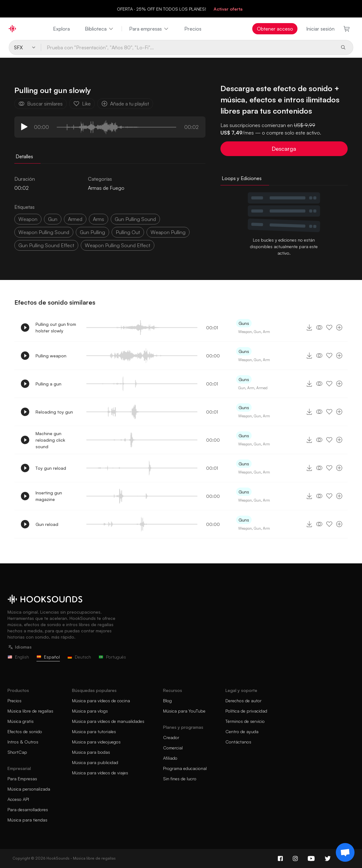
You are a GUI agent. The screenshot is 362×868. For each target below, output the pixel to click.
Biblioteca (99, 29)
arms (99, 219)
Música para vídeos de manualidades (108, 721)
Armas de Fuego (106, 188)
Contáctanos (238, 742)
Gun (257, 332)
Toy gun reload (51, 468)
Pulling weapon (51, 356)
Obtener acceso (275, 29)
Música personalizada (29, 789)
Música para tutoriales (94, 731)
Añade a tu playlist (125, 104)
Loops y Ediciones (242, 178)
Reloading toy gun (54, 412)
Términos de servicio (245, 721)
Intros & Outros (23, 742)
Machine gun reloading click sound (50, 440)
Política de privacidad (246, 711)
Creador (171, 737)
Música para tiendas (27, 820)
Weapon (245, 332)
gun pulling (92, 232)
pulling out (128, 232)
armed (75, 219)
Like (82, 104)
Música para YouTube (184, 711)
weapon (28, 219)
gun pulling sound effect (46, 245)
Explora (61, 29)
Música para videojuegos (96, 742)
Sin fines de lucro (180, 779)
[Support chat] (345, 852)
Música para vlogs (90, 711)
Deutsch (79, 657)
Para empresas (149, 29)
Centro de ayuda (242, 731)
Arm (266, 332)
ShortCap (17, 752)
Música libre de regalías (30, 711)
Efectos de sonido (25, 731)
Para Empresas (22, 779)
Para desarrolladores (28, 809)
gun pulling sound (135, 219)
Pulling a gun (48, 384)
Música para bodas (91, 752)
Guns (244, 323)
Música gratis (21, 721)
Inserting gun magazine (49, 496)
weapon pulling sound (44, 232)
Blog (167, 701)
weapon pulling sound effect (118, 245)
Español (48, 657)
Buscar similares (41, 104)
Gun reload (47, 524)
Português (112, 657)
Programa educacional (185, 768)
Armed (262, 388)
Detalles (24, 156)
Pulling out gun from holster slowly (56, 327)
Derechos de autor (244, 701)
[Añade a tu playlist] (339, 327)
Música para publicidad (95, 762)
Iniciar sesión (320, 29)
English (18, 657)
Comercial (173, 748)
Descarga (284, 149)
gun (53, 219)
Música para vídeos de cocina (101, 701)
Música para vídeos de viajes (100, 773)
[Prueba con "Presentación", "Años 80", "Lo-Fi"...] (188, 47)
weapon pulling (168, 232)
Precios (193, 29)
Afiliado (170, 758)
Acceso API (18, 799)
